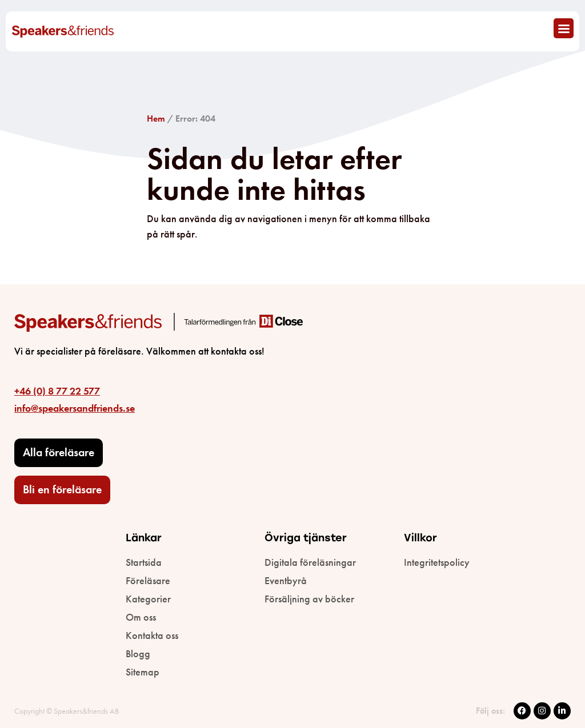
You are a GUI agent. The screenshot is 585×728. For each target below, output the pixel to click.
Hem (156, 118)
